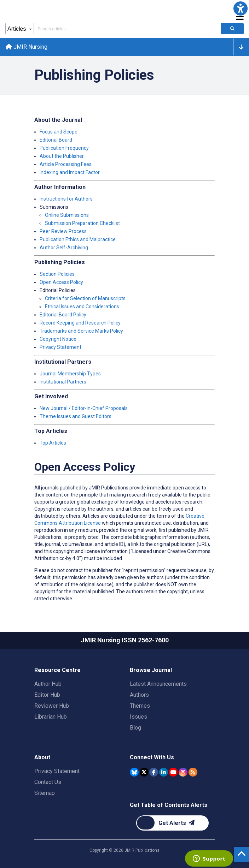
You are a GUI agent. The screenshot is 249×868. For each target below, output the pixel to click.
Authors (139, 695)
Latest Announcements (158, 684)
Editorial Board (56, 140)
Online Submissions (67, 215)
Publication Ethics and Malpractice (78, 239)
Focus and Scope (59, 132)
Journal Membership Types (70, 374)
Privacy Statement (60, 347)
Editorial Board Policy (63, 315)
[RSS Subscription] (193, 772)
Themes (140, 706)
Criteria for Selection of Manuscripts (85, 298)
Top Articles (53, 443)
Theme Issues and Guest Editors (76, 416)
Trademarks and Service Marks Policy (81, 331)
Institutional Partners (63, 382)
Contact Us (48, 782)
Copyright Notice (58, 339)
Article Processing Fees (66, 164)
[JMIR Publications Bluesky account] (134, 772)
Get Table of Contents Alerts (169, 805)
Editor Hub (47, 695)
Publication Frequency (64, 148)
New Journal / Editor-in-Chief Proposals (84, 408)
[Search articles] (232, 29)
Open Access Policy (61, 282)
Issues (138, 717)
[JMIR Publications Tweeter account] (144, 772)
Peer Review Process (63, 231)
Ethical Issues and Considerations (82, 307)
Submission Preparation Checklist (82, 223)
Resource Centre (57, 670)
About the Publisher (62, 156)
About (42, 757)
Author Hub (48, 684)
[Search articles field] (127, 29)
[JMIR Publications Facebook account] (154, 772)
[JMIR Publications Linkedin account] (164, 772)
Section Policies (57, 274)
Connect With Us (152, 757)
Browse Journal (151, 670)
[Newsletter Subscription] (172, 823)
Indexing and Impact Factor (70, 172)
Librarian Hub (51, 717)
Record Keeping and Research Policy (80, 323)
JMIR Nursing (27, 47)
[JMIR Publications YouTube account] (173, 772)
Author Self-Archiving (64, 248)
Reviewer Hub (52, 706)
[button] (241, 8)
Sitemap (45, 793)
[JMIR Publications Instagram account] (183, 772)
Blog (135, 728)
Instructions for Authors (66, 199)
